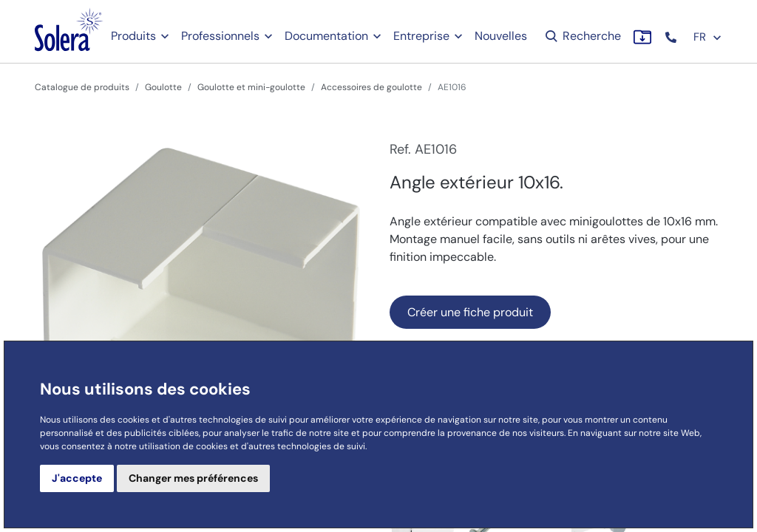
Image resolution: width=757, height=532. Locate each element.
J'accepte (77, 478)
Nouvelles (501, 36)
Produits (133, 36)
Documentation (326, 36)
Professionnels (220, 36)
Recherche (582, 36)
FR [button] (708, 37)
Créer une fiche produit (470, 312)
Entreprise (421, 36)
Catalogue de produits (82, 87)
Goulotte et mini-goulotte (251, 87)
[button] (672, 37)
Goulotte (163, 87)
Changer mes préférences (193, 478)
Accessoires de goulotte (371, 87)
